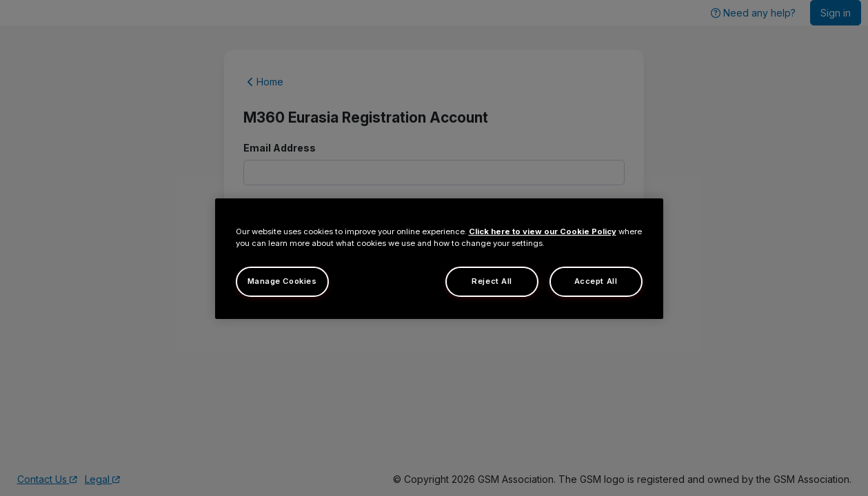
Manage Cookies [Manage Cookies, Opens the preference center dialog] (282, 281)
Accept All (596, 281)
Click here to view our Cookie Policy (543, 231)
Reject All (492, 281)
